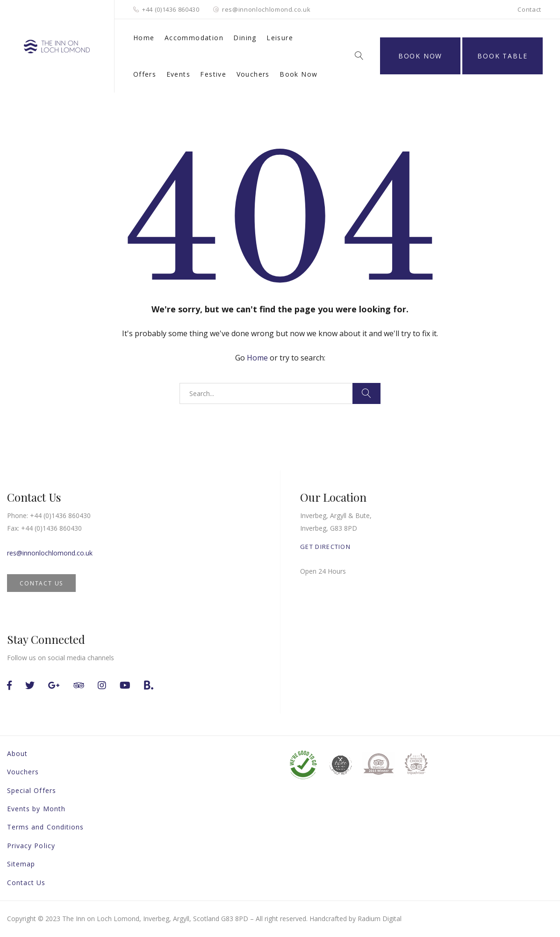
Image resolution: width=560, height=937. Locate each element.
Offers (145, 74)
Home (144, 38)
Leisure (280, 38)
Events (178, 74)
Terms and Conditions (45, 827)
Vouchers (253, 74)
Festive (213, 74)
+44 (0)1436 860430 (171, 9)
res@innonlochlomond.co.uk (266, 9)
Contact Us (26, 883)
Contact (529, 9)
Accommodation (194, 38)
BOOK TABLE (502, 56)
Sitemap (21, 864)
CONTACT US (41, 583)
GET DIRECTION (325, 547)
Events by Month (36, 809)
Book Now (298, 74)
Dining (245, 38)
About (17, 753)
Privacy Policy (31, 846)
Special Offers (32, 790)
